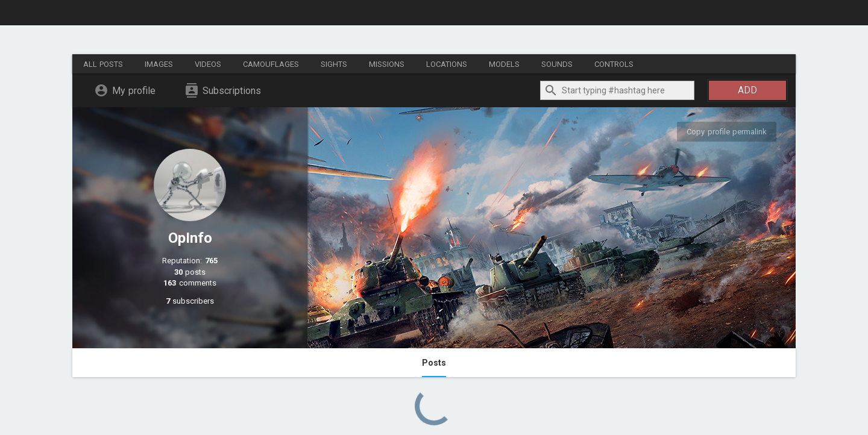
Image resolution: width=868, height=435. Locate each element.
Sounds (557, 64)
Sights (334, 64)
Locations (447, 64)
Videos (208, 64)
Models (504, 64)
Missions (387, 64)
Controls (614, 64)
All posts (103, 64)
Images (159, 64)
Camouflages (271, 64)
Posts (434, 363)
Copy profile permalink (727, 132)
